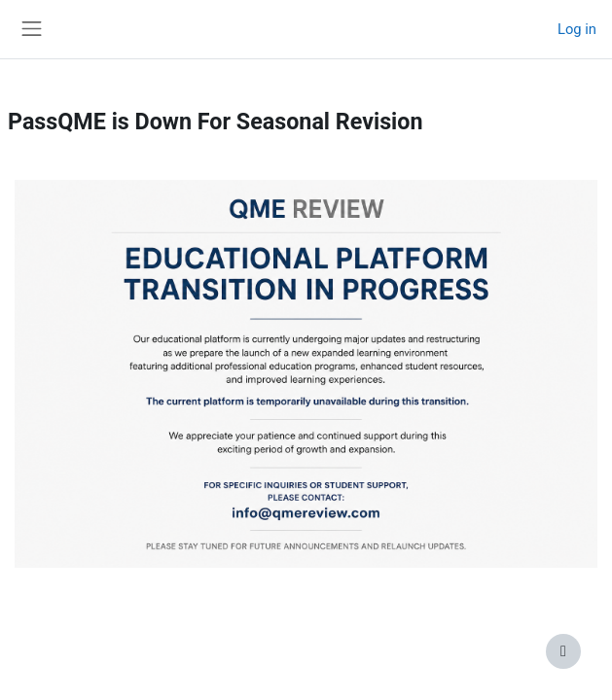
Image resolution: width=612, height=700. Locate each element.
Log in (577, 29)
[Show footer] (563, 651)
